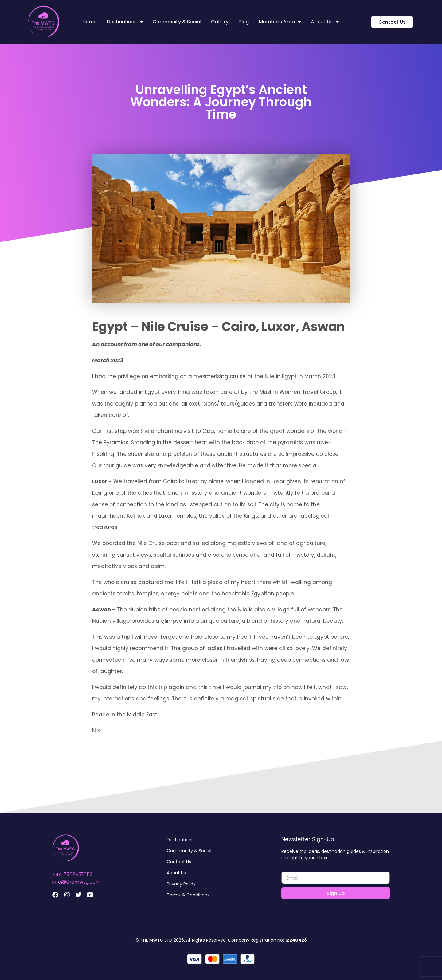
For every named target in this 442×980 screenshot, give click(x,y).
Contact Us (179, 862)
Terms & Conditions (188, 895)
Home (90, 22)
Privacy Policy (181, 884)
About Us (325, 22)
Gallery (220, 22)
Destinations (125, 22)
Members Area (280, 22)
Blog (244, 22)
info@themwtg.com (76, 882)
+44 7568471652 (72, 874)
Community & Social (177, 22)
